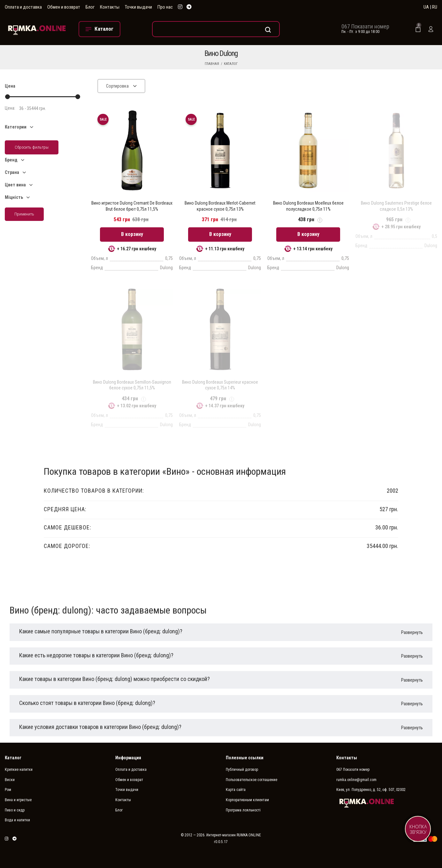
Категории (16, 127)
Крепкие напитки (19, 770)
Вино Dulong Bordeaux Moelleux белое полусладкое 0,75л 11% (308, 206)
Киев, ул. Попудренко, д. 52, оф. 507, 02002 (371, 790)
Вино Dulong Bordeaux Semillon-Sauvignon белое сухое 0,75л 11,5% (132, 385)
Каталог (231, 64)
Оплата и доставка (23, 7)
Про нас (165, 7)
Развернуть (412, 632)
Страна (12, 172)
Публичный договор (242, 770)
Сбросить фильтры (32, 147)
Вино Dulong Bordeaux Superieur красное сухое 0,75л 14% (220, 385)
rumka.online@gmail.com (356, 780)
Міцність (14, 197)
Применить (24, 214)
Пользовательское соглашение (251, 780)
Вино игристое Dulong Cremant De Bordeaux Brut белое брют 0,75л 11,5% (132, 206)
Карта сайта (236, 790)
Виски (10, 780)
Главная (212, 64)
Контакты (110, 7)
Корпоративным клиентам (247, 800)
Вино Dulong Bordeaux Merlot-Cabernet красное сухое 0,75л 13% (220, 206)
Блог (90, 7)
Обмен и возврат (64, 7)
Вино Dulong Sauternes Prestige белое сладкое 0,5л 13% (396, 206)
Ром (8, 790)
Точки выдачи (138, 7)
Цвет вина (15, 185)
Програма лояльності (243, 810)
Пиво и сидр (15, 810)
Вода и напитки (17, 820)
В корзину (132, 234)
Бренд (11, 160)
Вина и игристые (18, 800)
